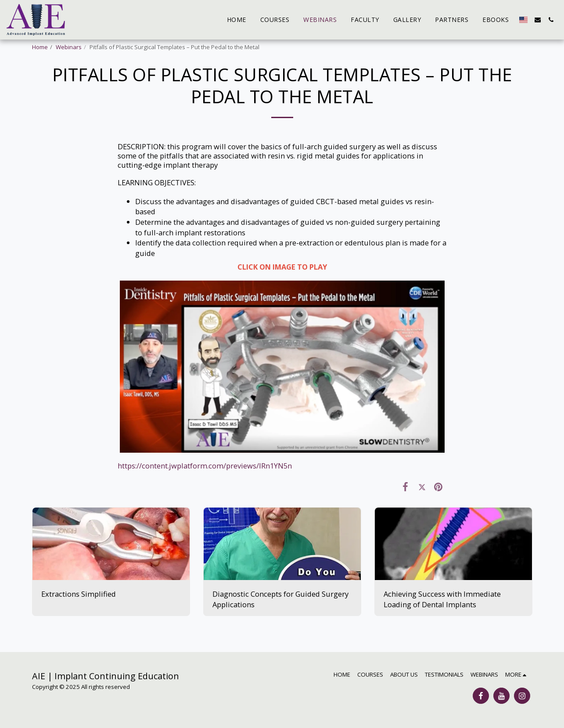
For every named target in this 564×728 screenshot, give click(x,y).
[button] (538, 20)
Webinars (69, 47)
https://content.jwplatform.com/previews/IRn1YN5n (205, 466)
